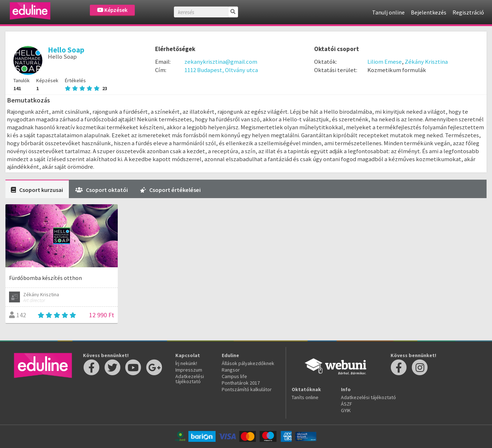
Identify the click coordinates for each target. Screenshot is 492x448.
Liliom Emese (385, 62)
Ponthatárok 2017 (241, 383)
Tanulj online (388, 12)
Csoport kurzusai (37, 190)
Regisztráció (468, 12)
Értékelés (86, 84)
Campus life (234, 376)
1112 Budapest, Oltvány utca (221, 70)
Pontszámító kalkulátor (247, 389)
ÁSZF (347, 404)
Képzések (112, 10)
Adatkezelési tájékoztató (190, 379)
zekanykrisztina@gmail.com (221, 62)
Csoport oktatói (102, 190)
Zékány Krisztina (426, 62)
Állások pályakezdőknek (248, 363)
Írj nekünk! (186, 363)
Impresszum (189, 370)
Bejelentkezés (429, 12)
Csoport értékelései (170, 190)
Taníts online (305, 397)
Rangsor (231, 370)
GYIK (346, 410)
